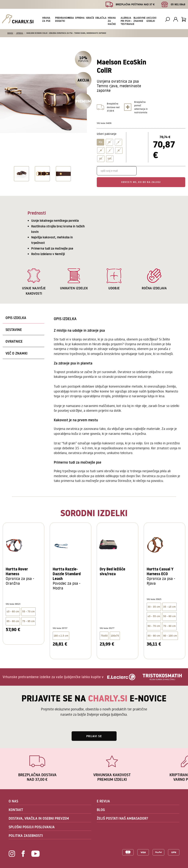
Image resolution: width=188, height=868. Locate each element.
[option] (21, 174)
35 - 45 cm (169, 607)
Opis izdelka (16, 318)
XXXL (110, 159)
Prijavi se (94, 736)
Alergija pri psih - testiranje (127, 21)
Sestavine (14, 330)
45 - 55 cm (154, 616)
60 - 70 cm (154, 626)
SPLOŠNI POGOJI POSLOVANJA (32, 827)
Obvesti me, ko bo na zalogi (141, 182)
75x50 (104, 636)
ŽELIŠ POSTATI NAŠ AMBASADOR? (122, 818)
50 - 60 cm (169, 616)
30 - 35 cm (154, 607)
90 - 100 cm (170, 636)
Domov (10, 33)
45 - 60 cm (13, 611)
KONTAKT (16, 810)
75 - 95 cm (28, 621)
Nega (71, 18)
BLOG (101, 810)
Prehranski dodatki (62, 19)
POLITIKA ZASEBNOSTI (26, 836)
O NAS (13, 801)
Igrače (90, 18)
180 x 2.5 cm (61, 636)
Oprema (80, 18)
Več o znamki (16, 353)
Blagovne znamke (139, 19)
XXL (101, 159)
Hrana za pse (46, 19)
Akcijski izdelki (151, 19)
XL (119, 150)
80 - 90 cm (154, 636)
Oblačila (101, 18)
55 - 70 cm (28, 611)
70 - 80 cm (169, 626)
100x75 (115, 636)
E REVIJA (103, 801)
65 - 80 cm (13, 621)
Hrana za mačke (112, 21)
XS (109, 142)
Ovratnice (14, 341)
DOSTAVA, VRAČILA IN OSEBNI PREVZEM (39, 818)
